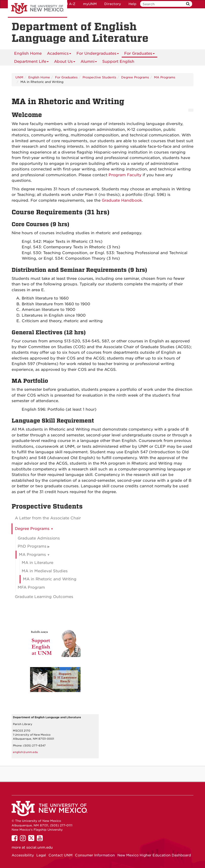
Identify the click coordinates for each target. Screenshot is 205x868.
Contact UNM (60, 855)
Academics (59, 54)
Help (132, 4)
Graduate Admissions (39, 538)
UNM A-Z (68, 4)
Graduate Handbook (122, 200)
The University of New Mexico (37, 9)
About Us (65, 62)
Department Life (31, 62)
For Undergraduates (98, 54)
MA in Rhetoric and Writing (50, 579)
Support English (118, 62)
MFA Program (31, 587)
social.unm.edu (40, 847)
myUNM (90, 4)
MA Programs (165, 77)
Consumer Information (95, 855)
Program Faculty (125, 175)
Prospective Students (99, 77)
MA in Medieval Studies (45, 571)
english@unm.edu (25, 752)
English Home (28, 53)
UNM (19, 77)
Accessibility (23, 855)
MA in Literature (37, 563)
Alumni (89, 62)
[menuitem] (28, 53)
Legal (41, 855)
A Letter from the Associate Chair (48, 518)
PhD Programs (32, 546)
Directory (113, 4)
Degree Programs (135, 77)
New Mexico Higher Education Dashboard (154, 855)
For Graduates (139, 54)
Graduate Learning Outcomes (44, 597)
